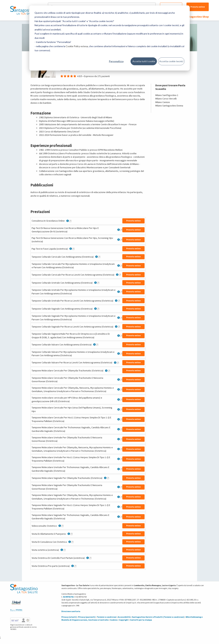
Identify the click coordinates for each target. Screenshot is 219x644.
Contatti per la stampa (141, 620)
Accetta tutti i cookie (144, 61)
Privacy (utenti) (69, 617)
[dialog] (109, 38)
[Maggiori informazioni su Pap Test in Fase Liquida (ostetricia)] (73, 249)
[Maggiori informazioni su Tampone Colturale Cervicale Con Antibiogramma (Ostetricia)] (99, 257)
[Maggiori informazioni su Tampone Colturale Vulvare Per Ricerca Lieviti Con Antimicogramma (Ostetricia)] (118, 363)
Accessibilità (124, 617)
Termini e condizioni (107, 617)
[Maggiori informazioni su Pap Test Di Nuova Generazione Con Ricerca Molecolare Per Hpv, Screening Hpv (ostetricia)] (121, 240)
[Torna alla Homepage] (23, 10)
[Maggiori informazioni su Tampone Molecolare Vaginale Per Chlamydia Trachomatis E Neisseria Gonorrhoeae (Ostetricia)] (121, 487)
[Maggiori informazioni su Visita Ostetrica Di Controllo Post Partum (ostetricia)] (90, 558)
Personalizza (116, 61)
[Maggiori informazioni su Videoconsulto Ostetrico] (62, 526)
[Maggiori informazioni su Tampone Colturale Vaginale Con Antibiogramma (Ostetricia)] (98, 309)
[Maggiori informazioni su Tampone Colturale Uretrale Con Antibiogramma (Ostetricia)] (98, 283)
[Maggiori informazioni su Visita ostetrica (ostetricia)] (65, 550)
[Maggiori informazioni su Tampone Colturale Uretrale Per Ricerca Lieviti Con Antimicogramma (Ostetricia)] (119, 301)
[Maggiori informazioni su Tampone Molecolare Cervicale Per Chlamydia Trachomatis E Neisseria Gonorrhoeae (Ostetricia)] (121, 380)
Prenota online (198, 7)
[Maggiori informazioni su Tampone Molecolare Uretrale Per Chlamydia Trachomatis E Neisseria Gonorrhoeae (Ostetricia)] (121, 439)
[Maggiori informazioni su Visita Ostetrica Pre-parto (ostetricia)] (75, 566)
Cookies (114, 620)
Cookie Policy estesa (77, 46)
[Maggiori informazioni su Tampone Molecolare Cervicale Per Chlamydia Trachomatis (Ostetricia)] (109, 371)
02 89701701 (68, 597)
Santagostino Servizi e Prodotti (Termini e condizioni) (158, 617)
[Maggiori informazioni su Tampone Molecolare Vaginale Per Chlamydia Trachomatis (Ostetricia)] (108, 478)
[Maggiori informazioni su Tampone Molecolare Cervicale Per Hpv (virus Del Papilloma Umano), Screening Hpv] (121, 409)
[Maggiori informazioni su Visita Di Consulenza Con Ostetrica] (72, 542)
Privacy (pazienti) (87, 617)
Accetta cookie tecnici (171, 61)
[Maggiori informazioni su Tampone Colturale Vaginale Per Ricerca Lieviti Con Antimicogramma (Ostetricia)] (119, 327)
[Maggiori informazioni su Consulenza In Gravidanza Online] (70, 221)
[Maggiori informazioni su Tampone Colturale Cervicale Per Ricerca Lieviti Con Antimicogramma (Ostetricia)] (120, 275)
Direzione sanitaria (71, 611)
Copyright (124, 620)
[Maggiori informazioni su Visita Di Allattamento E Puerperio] (72, 534)
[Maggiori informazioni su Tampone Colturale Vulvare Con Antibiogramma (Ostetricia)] (97, 345)
